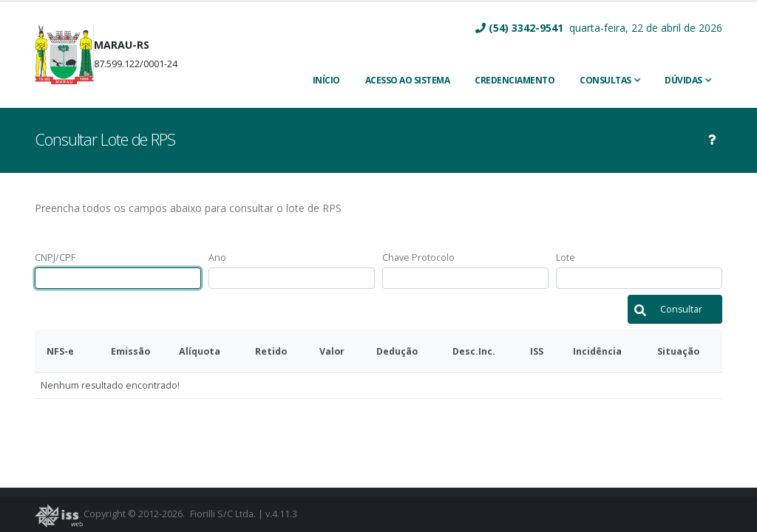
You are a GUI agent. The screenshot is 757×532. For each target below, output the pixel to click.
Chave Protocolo (418, 258)
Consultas (605, 80)
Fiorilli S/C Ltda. (223, 514)
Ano (217, 258)
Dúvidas (683, 80)
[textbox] (118, 278)
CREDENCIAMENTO (515, 80)
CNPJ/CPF (55, 258)
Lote (566, 258)
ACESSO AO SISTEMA (408, 80)
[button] (675, 309)
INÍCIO (326, 80)
